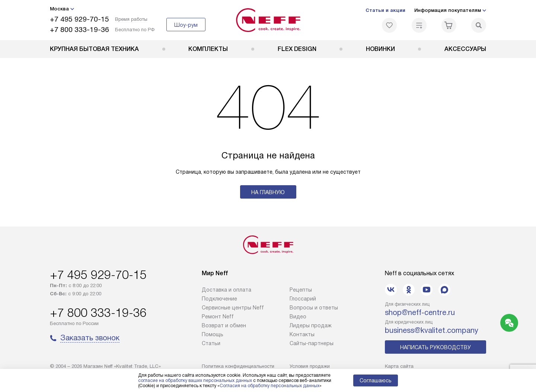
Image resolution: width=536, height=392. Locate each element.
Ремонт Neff (218, 317)
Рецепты (301, 290)
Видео (298, 317)
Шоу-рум (186, 25)
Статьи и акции (385, 10)
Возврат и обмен (224, 325)
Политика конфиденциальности (238, 366)
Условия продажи (310, 366)
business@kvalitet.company (432, 330)
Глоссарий (303, 299)
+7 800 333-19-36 (79, 30)
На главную (268, 192)
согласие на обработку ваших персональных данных (195, 380)
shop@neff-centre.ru (420, 312)
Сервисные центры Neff (233, 308)
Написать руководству (435, 347)
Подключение (219, 299)
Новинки (380, 49)
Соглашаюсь (376, 380)
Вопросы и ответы (314, 308)
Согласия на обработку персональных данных (269, 386)
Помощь (213, 334)
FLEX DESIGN (297, 49)
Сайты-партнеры (312, 343)
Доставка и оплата (226, 290)
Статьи (211, 343)
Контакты (302, 334)
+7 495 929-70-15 (79, 19)
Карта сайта (399, 366)
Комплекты (208, 49)
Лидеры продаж (311, 325)
